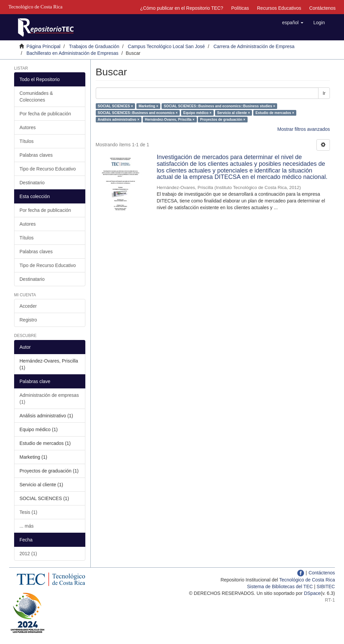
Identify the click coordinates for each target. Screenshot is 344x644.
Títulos (27, 141)
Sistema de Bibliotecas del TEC (280, 586)
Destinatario (32, 183)
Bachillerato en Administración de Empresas (73, 53)
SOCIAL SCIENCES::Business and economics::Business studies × (220, 106)
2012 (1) (28, 554)
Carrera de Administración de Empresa (254, 46)
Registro (28, 320)
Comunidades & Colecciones (36, 97)
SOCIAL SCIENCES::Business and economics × (138, 113)
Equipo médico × (197, 113)
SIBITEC (326, 586)
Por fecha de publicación (45, 114)
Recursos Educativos (279, 8)
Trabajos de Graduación (94, 46)
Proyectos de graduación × (223, 119)
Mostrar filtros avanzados (304, 129)
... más (27, 526)
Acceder (28, 306)
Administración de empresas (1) (49, 399)
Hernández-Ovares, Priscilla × (170, 119)
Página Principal (44, 46)
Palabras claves (36, 155)
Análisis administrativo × (119, 119)
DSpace (312, 593)
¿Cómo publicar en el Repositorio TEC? (182, 8)
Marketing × (148, 106)
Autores (28, 127)
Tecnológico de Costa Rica (307, 580)
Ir (324, 93)
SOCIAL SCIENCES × (115, 106)
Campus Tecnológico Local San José (166, 46)
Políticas (240, 8)
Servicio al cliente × (233, 113)
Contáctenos (322, 8)
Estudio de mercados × (275, 113)
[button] (293, 23)
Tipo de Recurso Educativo (48, 169)
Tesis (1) (28, 512)
